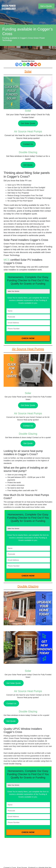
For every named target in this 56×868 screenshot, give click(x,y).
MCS (7, 260)
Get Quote (28, 165)
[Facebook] (17, 64)
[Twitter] (21, 64)
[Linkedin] (28, 64)
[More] (39, 64)
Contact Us (28, 144)
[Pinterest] (32, 64)
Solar (28, 111)
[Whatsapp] (24, 64)
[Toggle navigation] (37, 6)
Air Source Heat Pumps (28, 131)
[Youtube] (36, 64)
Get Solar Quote (28, 123)
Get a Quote (46, 6)
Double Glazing (28, 152)
